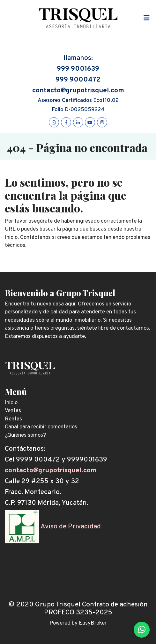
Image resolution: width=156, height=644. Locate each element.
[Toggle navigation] (146, 18)
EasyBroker (93, 623)
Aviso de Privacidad (71, 527)
